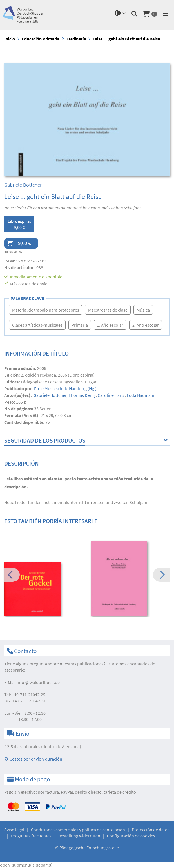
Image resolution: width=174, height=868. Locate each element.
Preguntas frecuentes (31, 836)
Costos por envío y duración (33, 759)
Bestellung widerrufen (79, 836)
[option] (44, 590)
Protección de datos (151, 830)
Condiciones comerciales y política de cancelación (78, 830)
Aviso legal (14, 830)
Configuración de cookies (131, 836)
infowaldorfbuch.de (38, 682)
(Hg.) (65, 388)
